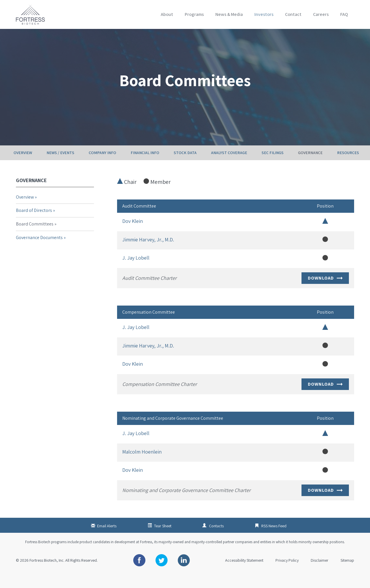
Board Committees (35, 237)
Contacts (216, 539)
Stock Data (185, 166)
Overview (23, 166)
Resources (348, 166)
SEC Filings (273, 166)
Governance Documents (39, 251)
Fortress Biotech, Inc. (47, 574)
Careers (321, 14)
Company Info (102, 166)
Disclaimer (320, 574)
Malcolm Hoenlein (142, 465)
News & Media (229, 14)
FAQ (344, 14)
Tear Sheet (163, 539)
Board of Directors (34, 224)
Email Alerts (107, 539)
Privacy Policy (287, 574)
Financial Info (145, 166)
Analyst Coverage (229, 166)
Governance (310, 166)
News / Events (60, 166)
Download (325, 292)
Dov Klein (133, 235)
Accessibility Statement (244, 574)
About (167, 14)
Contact (293, 14)
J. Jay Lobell (136, 271)
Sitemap (347, 574)
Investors (264, 14)
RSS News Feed (274, 539)
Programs (194, 14)
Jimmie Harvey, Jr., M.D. (148, 253)
